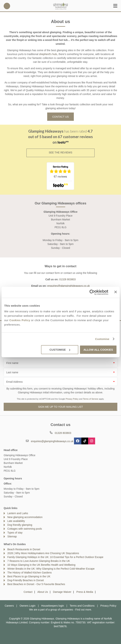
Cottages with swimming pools (25, 529)
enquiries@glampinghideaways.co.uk (68, 286)
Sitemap (12, 536)
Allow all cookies (98, 350)
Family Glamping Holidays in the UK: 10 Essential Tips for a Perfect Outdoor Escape (55, 557)
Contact (28, 592)
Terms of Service (91, 399)
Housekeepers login (53, 606)
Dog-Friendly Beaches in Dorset (26, 580)
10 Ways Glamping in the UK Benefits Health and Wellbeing (41, 565)
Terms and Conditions (82, 606)
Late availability (16, 521)
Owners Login (28, 606)
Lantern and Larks (18, 513)
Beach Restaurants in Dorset (24, 549)
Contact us (61, 117)
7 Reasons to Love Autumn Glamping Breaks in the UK (39, 561)
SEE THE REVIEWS (60, 152)
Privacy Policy (72, 399)
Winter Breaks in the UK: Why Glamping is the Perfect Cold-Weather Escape (51, 569)
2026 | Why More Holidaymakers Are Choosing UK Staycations (43, 553)
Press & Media (85, 592)
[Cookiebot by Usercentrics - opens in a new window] (92, 292)
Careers (9, 606)
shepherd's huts (48, 54)
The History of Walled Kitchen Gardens (29, 573)
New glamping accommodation (25, 517)
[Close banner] (115, 292)
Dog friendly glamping (20, 525)
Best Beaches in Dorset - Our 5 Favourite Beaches (36, 584)
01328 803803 (7, 6)
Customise (102, 339)
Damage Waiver (62, 592)
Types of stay (15, 533)
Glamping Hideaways (61, 6)
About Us (43, 592)
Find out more (83, 610)
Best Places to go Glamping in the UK (29, 576)
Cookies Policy (20, 320)
